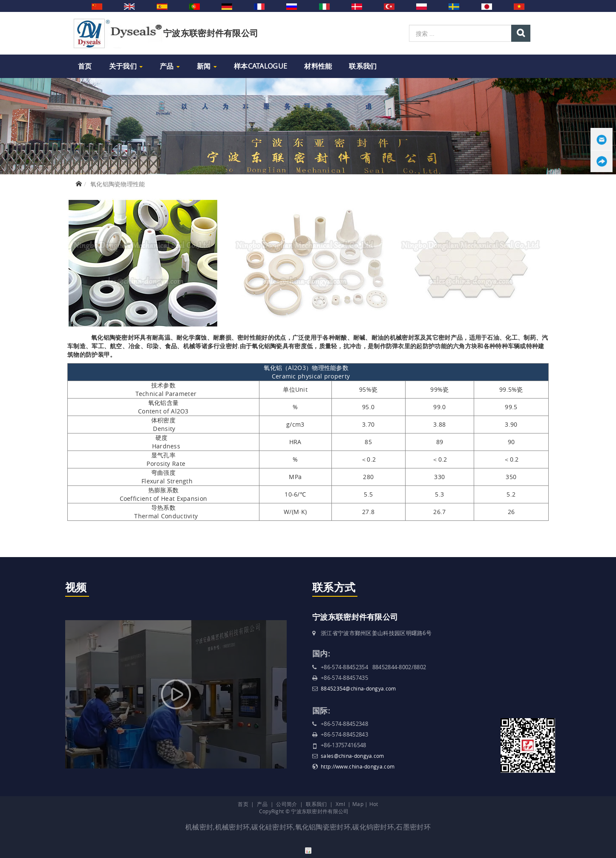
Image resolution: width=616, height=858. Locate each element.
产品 (170, 66)
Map (358, 804)
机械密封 (199, 827)
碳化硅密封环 (272, 827)
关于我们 (126, 66)
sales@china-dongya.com (353, 756)
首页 (85, 66)
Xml (340, 804)
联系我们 (363, 66)
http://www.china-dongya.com (358, 766)
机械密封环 (233, 827)
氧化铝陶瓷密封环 (323, 827)
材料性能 (318, 66)
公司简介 (286, 804)
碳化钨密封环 (373, 827)
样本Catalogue (261, 66)
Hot (374, 804)
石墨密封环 (413, 827)
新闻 (207, 66)
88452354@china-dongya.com (358, 688)
